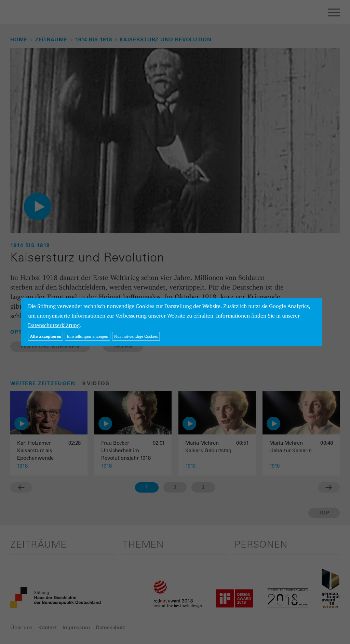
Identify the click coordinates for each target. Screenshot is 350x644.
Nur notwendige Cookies (136, 336)
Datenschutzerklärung (54, 325)
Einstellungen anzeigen (88, 336)
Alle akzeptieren (46, 336)
